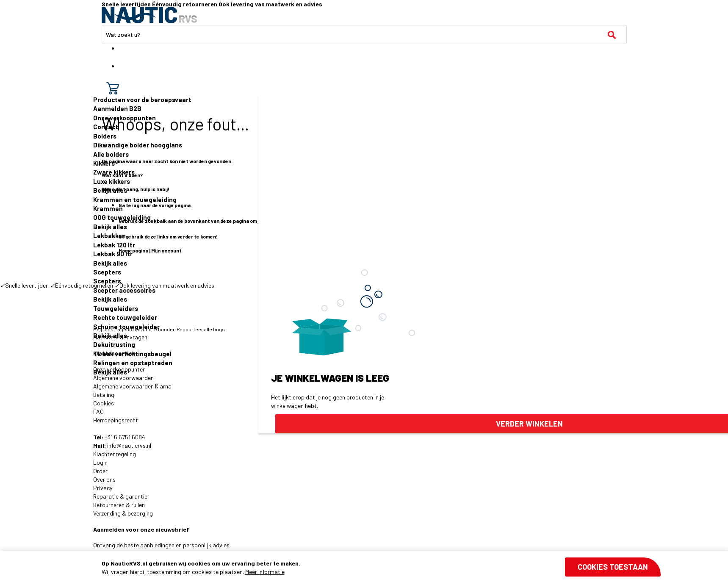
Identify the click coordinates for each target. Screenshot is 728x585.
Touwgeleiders (116, 308)
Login (100, 462)
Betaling (104, 395)
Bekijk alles (110, 190)
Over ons (104, 479)
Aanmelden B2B (117, 108)
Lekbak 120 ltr (114, 245)
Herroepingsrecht (116, 420)
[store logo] (149, 15)
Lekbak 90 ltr (113, 254)
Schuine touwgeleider (126, 327)
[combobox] (364, 35)
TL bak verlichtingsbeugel (132, 354)
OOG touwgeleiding (122, 217)
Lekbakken (109, 236)
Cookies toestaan (613, 567)
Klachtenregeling (115, 454)
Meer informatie (265, 572)
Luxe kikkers (112, 181)
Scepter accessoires (124, 290)
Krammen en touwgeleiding (135, 200)
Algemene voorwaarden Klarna (132, 386)
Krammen (108, 208)
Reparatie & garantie (120, 496)
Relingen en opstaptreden (133, 363)
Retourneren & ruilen (119, 505)
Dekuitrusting (114, 344)
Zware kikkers (114, 172)
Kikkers (104, 163)
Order (100, 471)
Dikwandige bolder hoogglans (138, 145)
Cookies (104, 403)
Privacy (103, 488)
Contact (106, 127)
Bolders (105, 136)
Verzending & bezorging (123, 513)
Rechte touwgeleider (125, 317)
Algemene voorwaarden (123, 378)
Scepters (107, 272)
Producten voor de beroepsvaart (142, 100)
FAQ (98, 412)
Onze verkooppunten (125, 118)
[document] (381, 568)
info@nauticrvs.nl (129, 445)
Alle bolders (111, 154)
